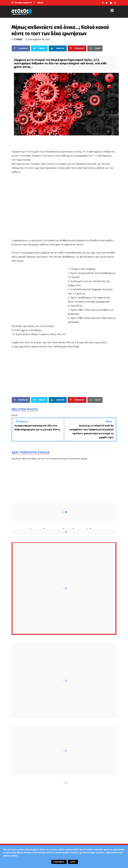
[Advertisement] (64, 204)
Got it (73, 862)
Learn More (59, 862)
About (40, 3)
